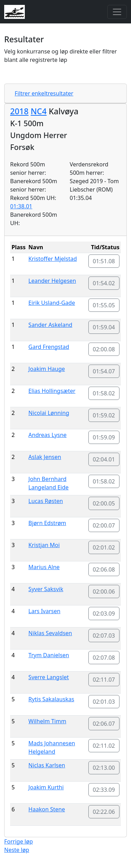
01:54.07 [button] (104, 371)
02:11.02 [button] (104, 746)
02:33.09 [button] (104, 790)
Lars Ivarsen (44, 611)
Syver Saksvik (46, 589)
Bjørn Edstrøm (47, 523)
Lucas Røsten (46, 501)
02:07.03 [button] (104, 636)
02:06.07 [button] (104, 724)
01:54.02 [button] (104, 283)
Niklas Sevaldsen (50, 633)
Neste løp (17, 850)
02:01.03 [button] (104, 702)
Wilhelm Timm (47, 721)
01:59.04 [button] (104, 327)
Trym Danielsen (49, 655)
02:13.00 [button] (104, 768)
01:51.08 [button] (104, 261)
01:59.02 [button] (104, 415)
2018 (19, 111)
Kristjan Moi (44, 545)
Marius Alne (44, 567)
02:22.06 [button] (104, 812)
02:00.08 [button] (104, 349)
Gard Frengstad (49, 347)
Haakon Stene (47, 809)
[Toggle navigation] (117, 12)
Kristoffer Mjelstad (53, 259)
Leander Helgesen (52, 281)
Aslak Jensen (45, 457)
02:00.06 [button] (104, 591)
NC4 (39, 111)
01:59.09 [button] (104, 437)
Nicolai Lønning (49, 413)
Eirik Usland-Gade (52, 303)
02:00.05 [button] (104, 503)
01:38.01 (21, 206)
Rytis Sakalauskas (51, 699)
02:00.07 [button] (104, 525)
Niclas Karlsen (47, 765)
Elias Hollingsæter (52, 391)
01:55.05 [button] (104, 305)
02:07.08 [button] (104, 658)
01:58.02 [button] (104, 393)
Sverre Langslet (49, 677)
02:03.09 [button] (104, 614)
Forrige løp (19, 841)
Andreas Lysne (47, 435)
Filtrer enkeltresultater (44, 93)
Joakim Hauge (46, 369)
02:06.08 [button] (104, 569)
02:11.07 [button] (104, 680)
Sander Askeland (50, 325)
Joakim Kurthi (46, 787)
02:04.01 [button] (104, 459)
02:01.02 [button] (104, 547)
